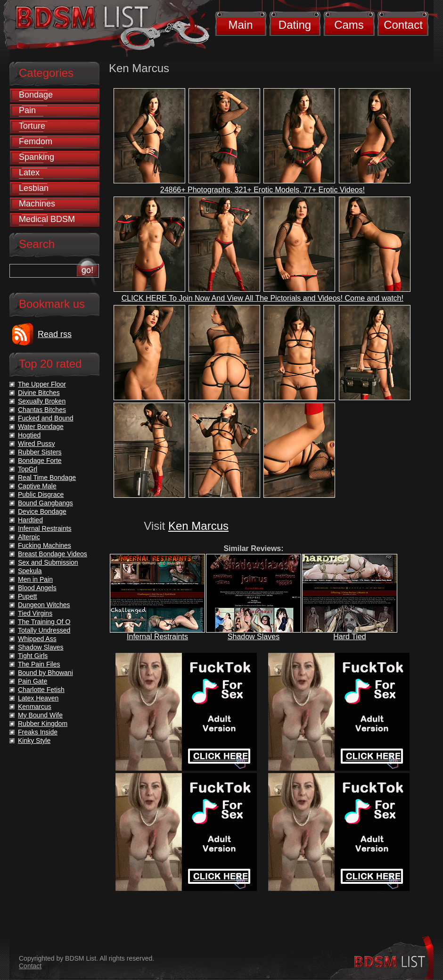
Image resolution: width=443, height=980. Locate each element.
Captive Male (37, 486)
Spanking (37, 157)
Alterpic (29, 537)
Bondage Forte (40, 461)
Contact (403, 25)
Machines (37, 204)
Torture (32, 126)
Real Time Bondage (47, 478)
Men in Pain (35, 579)
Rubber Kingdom (43, 724)
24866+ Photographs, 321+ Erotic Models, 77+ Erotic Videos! (263, 190)
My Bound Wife (40, 715)
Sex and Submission (48, 562)
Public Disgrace (41, 494)
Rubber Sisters (40, 452)
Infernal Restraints (157, 637)
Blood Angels (37, 588)
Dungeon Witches (44, 605)
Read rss (55, 334)
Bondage (36, 95)
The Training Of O (44, 622)
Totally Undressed (44, 630)
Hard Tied (349, 637)
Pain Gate (33, 681)
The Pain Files (39, 664)
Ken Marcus (198, 526)
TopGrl (28, 469)
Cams (349, 25)
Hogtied (29, 435)
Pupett (27, 596)
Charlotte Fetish (41, 690)
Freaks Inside (38, 732)
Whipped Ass (37, 639)
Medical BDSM (47, 219)
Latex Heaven (38, 698)
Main (240, 25)
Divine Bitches (39, 393)
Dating (295, 25)
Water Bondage (41, 427)
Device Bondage (42, 511)
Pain (27, 110)
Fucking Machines (45, 545)
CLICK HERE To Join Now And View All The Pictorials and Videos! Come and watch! (263, 298)
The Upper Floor (42, 384)
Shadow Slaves (254, 637)
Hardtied (30, 520)
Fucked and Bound (46, 418)
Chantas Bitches (42, 410)
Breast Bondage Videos (53, 554)
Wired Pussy (37, 444)
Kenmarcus (35, 707)
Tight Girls (33, 656)
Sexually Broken (42, 401)
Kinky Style (34, 741)
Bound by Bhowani (45, 673)
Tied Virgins (35, 613)
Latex (29, 173)
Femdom (36, 141)
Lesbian (34, 188)
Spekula (30, 571)
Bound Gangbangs (45, 503)
